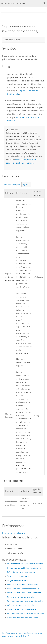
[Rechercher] (44, 3)
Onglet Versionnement (17, 583)
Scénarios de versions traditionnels (23, 591)
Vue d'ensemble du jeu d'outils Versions (25, 567)
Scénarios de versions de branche (22, 587)
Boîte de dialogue (12, 184)
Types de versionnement (18, 579)
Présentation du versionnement (21, 575)
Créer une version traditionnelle (22, 612)
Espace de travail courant (14, 536)
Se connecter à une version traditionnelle (26, 616)
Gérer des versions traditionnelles (22, 620)
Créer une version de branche (21, 600)
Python (26, 184)
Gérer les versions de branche (21, 608)
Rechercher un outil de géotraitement (24, 571)
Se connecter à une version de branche (25, 604)
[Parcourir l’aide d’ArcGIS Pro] (21, 3)
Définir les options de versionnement (24, 596)
